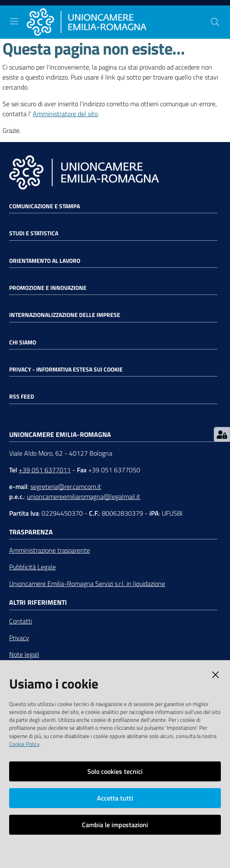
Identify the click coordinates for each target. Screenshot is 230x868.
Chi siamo (23, 342)
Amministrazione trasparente (49, 550)
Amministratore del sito (65, 114)
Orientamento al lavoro (45, 261)
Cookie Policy (24, 744)
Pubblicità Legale (32, 567)
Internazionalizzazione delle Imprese (65, 315)
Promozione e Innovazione (48, 288)
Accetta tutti (115, 798)
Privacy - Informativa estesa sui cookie (66, 369)
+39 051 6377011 (45, 470)
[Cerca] (215, 22)
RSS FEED (22, 397)
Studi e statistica (34, 233)
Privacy (19, 638)
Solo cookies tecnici (115, 771)
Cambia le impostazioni (115, 825)
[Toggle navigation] (14, 21)
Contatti (21, 621)
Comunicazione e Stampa (45, 206)
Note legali (24, 654)
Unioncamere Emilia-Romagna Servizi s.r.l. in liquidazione (87, 584)
